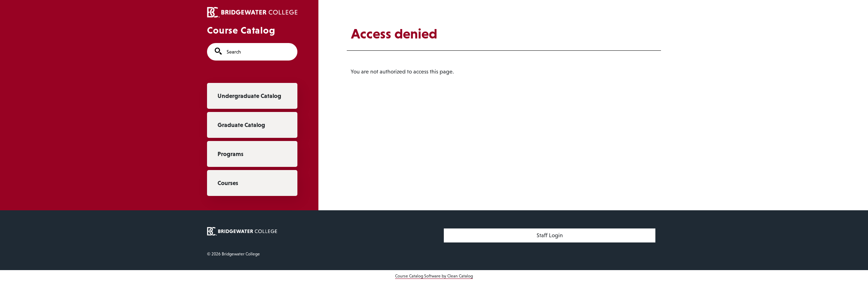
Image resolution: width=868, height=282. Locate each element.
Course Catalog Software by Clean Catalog (434, 276)
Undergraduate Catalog (249, 96)
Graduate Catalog (241, 125)
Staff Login (550, 235)
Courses (228, 183)
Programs (230, 154)
